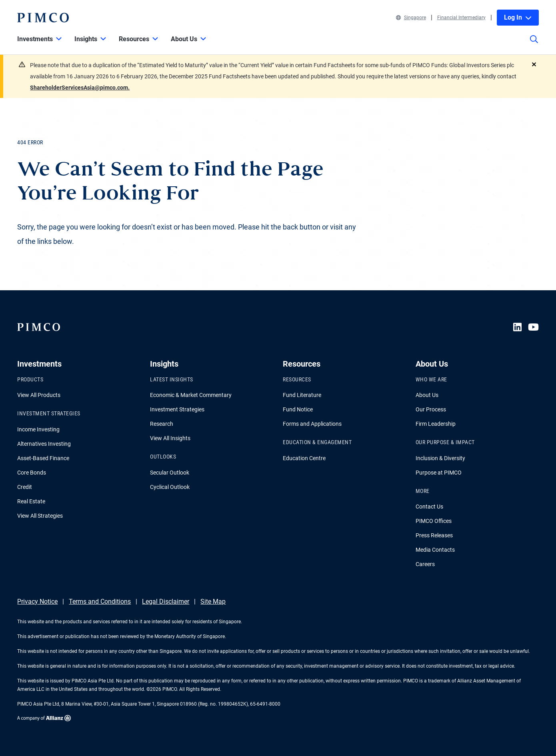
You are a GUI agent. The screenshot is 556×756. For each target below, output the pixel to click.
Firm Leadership (436, 424)
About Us (427, 395)
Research (162, 424)
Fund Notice (298, 409)
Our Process (431, 409)
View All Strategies (40, 516)
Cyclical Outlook (170, 487)
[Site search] (534, 45)
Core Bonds (32, 473)
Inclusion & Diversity (440, 458)
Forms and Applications (312, 424)
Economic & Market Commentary (191, 395)
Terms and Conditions (100, 601)
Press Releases (434, 535)
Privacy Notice (37, 601)
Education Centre (304, 458)
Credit (25, 487)
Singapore (411, 18)
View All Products (39, 395)
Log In (518, 17)
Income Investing (38, 429)
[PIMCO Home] (43, 18)
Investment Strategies (177, 409)
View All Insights (170, 438)
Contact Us (429, 507)
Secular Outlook (170, 473)
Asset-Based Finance (43, 458)
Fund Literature (302, 395)
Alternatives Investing (44, 444)
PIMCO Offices (434, 521)
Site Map (213, 601)
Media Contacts (435, 550)
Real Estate (31, 501)
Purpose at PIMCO (439, 473)
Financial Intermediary (461, 18)
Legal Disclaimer (166, 601)
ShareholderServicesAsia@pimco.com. (80, 88)
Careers (425, 564)
